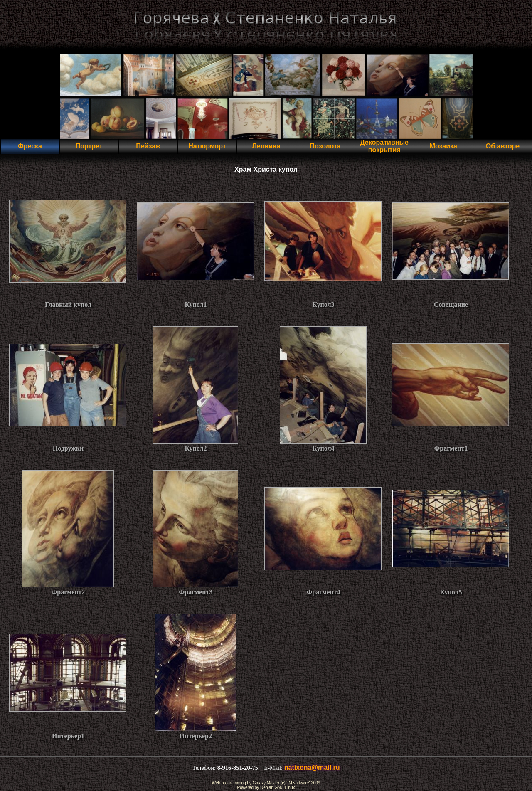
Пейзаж (148, 146)
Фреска (30, 146)
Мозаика (443, 146)
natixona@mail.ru (312, 768)
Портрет (89, 146)
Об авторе (503, 146)
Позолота (325, 146)
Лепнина (266, 146)
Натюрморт (207, 146)
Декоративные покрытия (384, 146)
